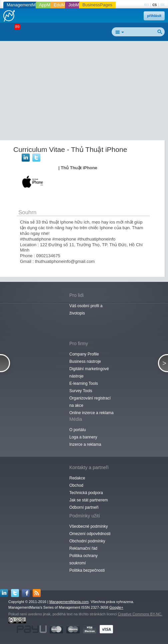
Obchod (76, 485)
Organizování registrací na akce (90, 402)
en (146, 4)
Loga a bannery (83, 437)
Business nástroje (85, 361)
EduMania (63, 5)
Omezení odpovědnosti (90, 534)
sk (162, 4)
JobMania (78, 5)
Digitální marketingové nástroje (89, 372)
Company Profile (84, 354)
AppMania (49, 5)
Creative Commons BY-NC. (140, 614)
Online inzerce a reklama (91, 413)
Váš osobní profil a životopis (86, 310)
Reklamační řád (83, 548)
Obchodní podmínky (87, 541)
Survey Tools (81, 391)
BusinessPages (97, 5)
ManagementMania (25, 5)
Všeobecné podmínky (88, 526)
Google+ (116, 607)
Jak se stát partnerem (88, 500)
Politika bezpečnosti (87, 570)
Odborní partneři (84, 507)
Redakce (77, 478)
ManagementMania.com (69, 602)
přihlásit (154, 16)
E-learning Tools (84, 383)
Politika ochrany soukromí (83, 559)
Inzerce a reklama (85, 444)
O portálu (77, 430)
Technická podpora (86, 493)
